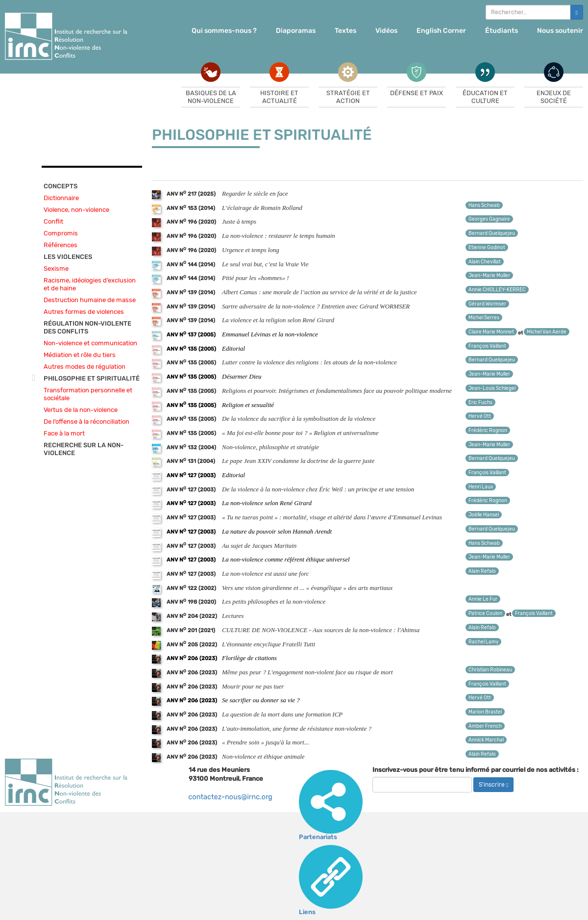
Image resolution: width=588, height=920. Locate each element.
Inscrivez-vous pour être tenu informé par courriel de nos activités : (476, 770)
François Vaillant (487, 346)
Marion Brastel (485, 712)
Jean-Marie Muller (489, 276)
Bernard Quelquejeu (492, 233)
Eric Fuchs (480, 403)
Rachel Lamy (483, 642)
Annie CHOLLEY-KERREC (497, 290)
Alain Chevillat (485, 262)
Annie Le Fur (483, 599)
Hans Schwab (484, 205)
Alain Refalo (482, 571)
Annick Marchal (486, 740)
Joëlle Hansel (484, 515)
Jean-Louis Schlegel (492, 388)
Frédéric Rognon (488, 431)
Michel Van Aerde (547, 332)
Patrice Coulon (485, 613)
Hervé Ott (480, 416)
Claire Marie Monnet (491, 332)
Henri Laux (481, 487)
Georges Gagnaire (489, 219)
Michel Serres (484, 318)
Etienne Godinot (487, 248)
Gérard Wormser (487, 304)
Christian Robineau (490, 670)
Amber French (485, 726)
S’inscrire (493, 785)
